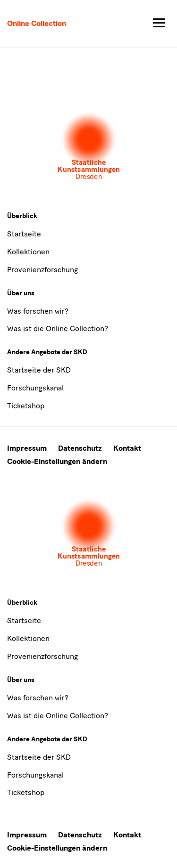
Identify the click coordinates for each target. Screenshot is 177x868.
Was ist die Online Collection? (58, 329)
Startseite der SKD (39, 370)
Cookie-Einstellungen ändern (57, 461)
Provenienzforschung (42, 270)
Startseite (24, 234)
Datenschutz (80, 448)
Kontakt (127, 448)
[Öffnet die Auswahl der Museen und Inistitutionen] (89, 146)
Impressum (27, 448)
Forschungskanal (35, 388)
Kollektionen (28, 252)
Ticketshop (26, 406)
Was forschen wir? (38, 311)
